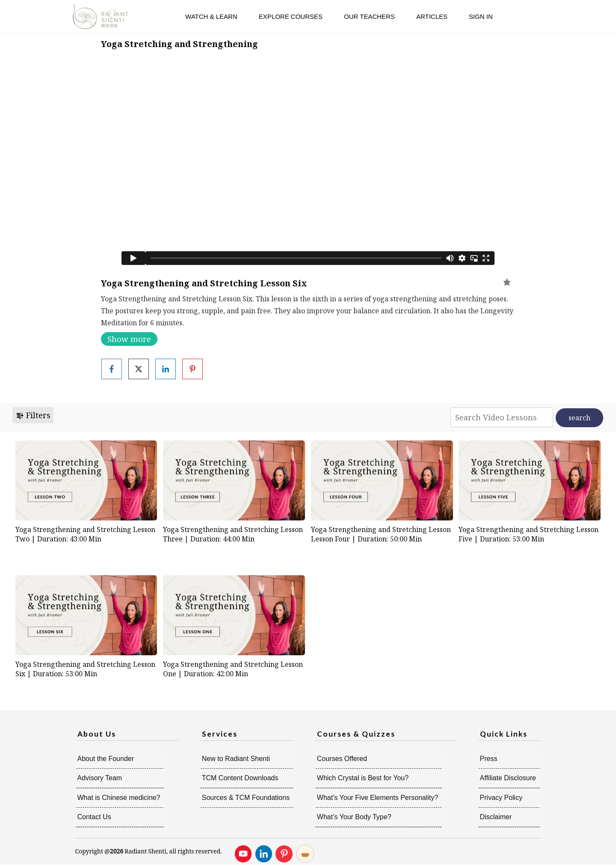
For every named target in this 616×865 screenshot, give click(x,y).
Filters (33, 415)
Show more (129, 339)
